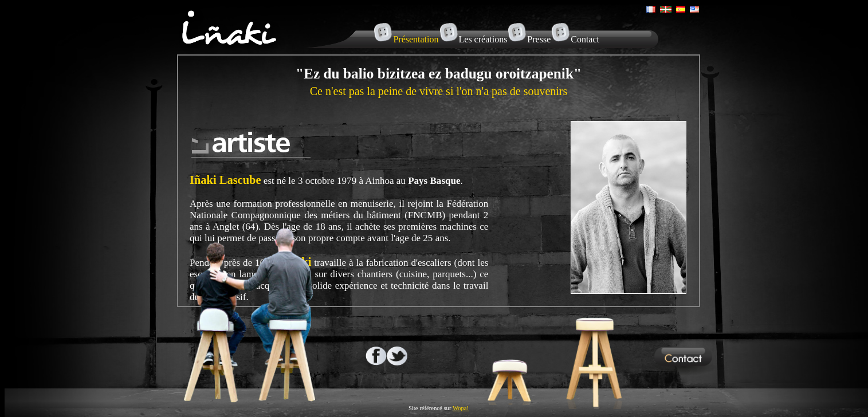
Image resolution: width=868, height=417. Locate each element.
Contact (585, 39)
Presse (539, 39)
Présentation (416, 39)
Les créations (483, 39)
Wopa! (461, 408)
